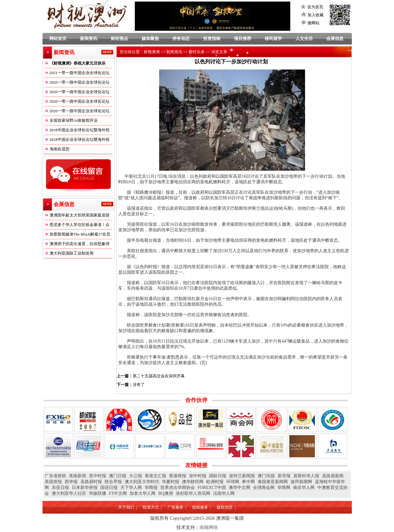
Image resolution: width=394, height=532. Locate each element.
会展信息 (335, 39)
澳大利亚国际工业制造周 (69, 253)
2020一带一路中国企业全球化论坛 (77, 82)
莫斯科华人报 (306, 476)
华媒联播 (98, 493)
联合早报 (113, 482)
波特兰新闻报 (242, 476)
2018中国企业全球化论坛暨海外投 (77, 130)
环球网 (233, 482)
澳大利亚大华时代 (142, 482)
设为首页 (315, 7)
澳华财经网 (193, 482)
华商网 (284, 488)
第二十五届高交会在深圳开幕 (159, 376)
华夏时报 (171, 482)
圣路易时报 (91, 482)
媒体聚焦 (150, 39)
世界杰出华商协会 (178, 488)
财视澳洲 (152, 52)
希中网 (248, 482)
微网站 (314, 23)
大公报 (135, 476)
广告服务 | (177, 507)
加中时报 (198, 476)
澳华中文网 (239, 488)
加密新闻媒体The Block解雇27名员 (77, 234)
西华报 (71, 482)
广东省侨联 (55, 476)
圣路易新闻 (333, 476)
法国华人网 (224, 493)
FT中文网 (118, 493)
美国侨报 (53, 482)
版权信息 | (226, 507)
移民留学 (273, 39)
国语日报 (109, 488)
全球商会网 (264, 488)
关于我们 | (128, 507)
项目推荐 (243, 39)
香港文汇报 (155, 476)
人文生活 (304, 39)
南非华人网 (304, 488)
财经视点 (119, 39)
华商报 (151, 488)
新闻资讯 (89, 39)
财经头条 (197, 52)
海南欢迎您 (57, 149)
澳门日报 (118, 476)
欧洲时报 (215, 482)
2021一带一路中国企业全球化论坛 (77, 73)
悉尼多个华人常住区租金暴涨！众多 (77, 226)
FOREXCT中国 (212, 488)
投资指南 (212, 39)
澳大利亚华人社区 (69, 493)
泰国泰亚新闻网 (273, 482)
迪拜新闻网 (301, 482)
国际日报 (218, 476)
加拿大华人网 (143, 493)
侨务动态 (181, 39)
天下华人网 (131, 488)
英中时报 (98, 476)
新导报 (284, 476)
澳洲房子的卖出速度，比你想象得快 (77, 245)
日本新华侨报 (85, 488)
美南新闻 (78, 476)
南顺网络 (209, 527)
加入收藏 (316, 15)
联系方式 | (152, 507)
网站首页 (58, 39)
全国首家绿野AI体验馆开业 (71, 120)
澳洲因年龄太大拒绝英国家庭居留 (77, 215)
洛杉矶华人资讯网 (193, 493)
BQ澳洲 (165, 493)
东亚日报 (60, 488)
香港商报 (178, 476)
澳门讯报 (266, 476)
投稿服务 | (201, 507)
